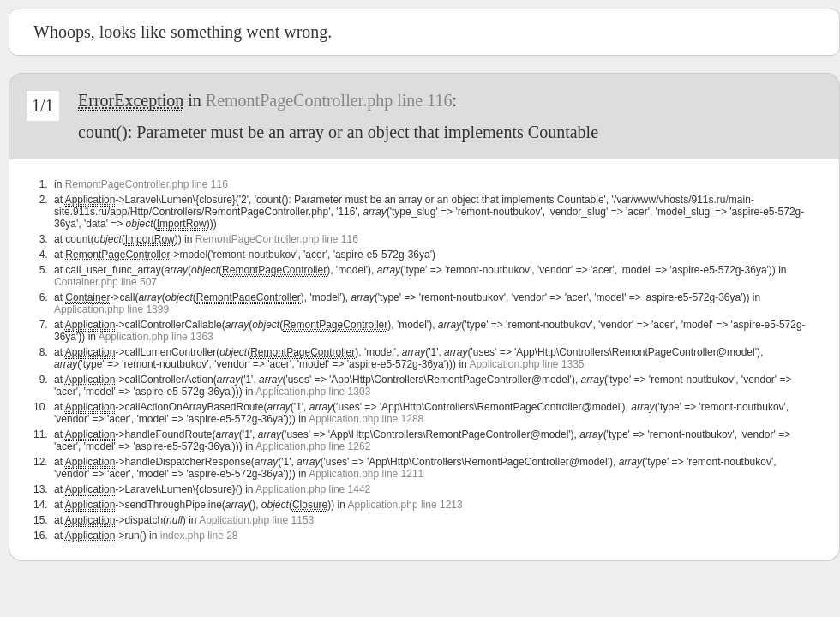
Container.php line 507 (105, 282)
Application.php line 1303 (313, 392)
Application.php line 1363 (156, 337)
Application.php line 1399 (111, 309)
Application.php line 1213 (405, 505)
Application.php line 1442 (313, 489)
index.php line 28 (199, 536)
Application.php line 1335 (526, 364)
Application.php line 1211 (366, 474)
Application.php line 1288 (366, 419)
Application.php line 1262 (313, 446)
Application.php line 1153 (256, 520)
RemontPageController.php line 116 (329, 100)
